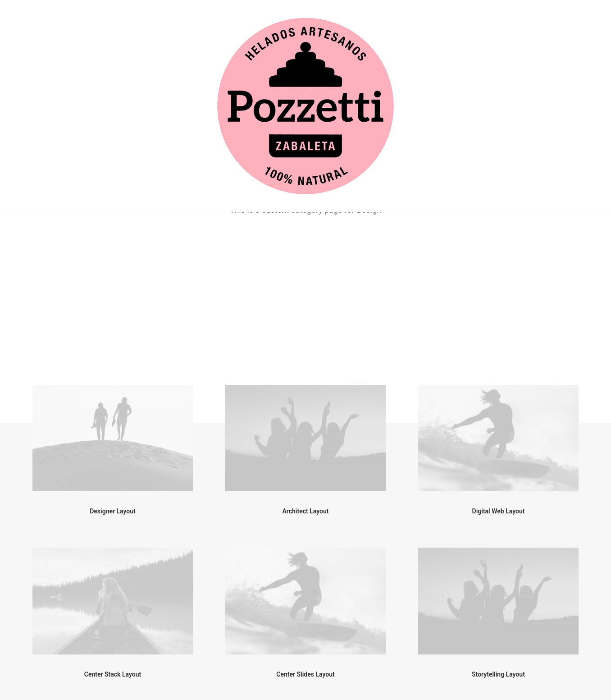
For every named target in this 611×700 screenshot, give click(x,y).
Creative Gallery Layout (112, 631)
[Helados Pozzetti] (305, 106)
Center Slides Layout (305, 468)
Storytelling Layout (498, 468)
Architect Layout (306, 305)
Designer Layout (113, 305)
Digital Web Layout (499, 305)
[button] (113, 232)
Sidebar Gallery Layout (305, 631)
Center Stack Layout (113, 468)
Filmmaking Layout (498, 631)
